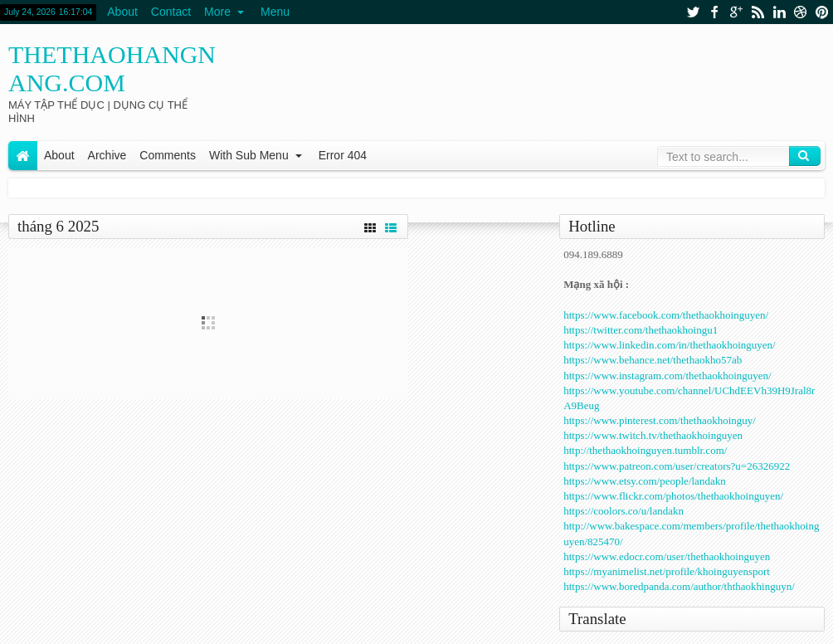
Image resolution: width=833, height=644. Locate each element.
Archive (107, 155)
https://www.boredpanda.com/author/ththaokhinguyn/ (679, 586)
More (217, 12)
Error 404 (343, 155)
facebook (714, 12)
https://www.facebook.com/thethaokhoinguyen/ (666, 315)
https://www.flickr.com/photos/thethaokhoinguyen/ (673, 496)
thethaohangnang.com (112, 68)
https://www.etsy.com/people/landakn (644, 481)
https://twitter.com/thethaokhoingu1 (641, 330)
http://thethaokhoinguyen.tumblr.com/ (645, 450)
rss (757, 12)
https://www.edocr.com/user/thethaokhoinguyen (667, 556)
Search (805, 156)
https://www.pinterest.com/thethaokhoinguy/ (660, 420)
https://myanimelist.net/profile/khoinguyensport (667, 571)
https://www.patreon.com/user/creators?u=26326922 (677, 466)
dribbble (801, 12)
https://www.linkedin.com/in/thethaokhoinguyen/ (670, 345)
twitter (693, 12)
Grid (370, 226)
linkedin (779, 12)
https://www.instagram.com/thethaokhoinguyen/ (667, 376)
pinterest (822, 12)
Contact (171, 12)
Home (23, 156)
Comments (168, 155)
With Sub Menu (249, 155)
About (122, 12)
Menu (275, 12)
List (391, 226)
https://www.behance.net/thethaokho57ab (653, 360)
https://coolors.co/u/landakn (624, 511)
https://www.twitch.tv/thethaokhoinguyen (653, 435)
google (736, 12)
